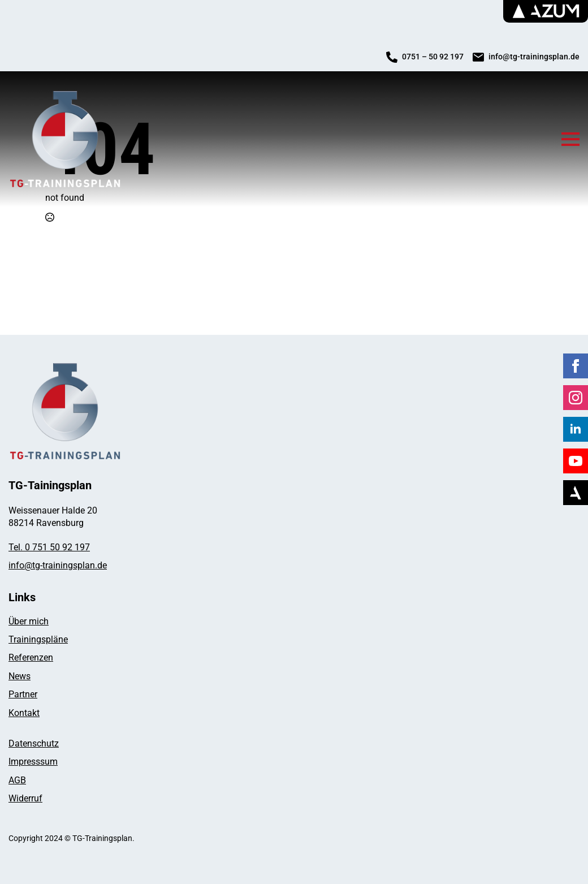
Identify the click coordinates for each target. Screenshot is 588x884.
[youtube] (576, 461)
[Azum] (576, 493)
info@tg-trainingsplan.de (58, 565)
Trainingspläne (38, 639)
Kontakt (24, 713)
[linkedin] (576, 429)
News (20, 676)
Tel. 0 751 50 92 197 (49, 547)
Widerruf (25, 798)
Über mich (29, 621)
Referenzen (31, 657)
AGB (17, 780)
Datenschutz (34, 743)
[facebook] (576, 366)
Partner (23, 694)
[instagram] (576, 398)
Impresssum (33, 762)
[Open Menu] (570, 139)
